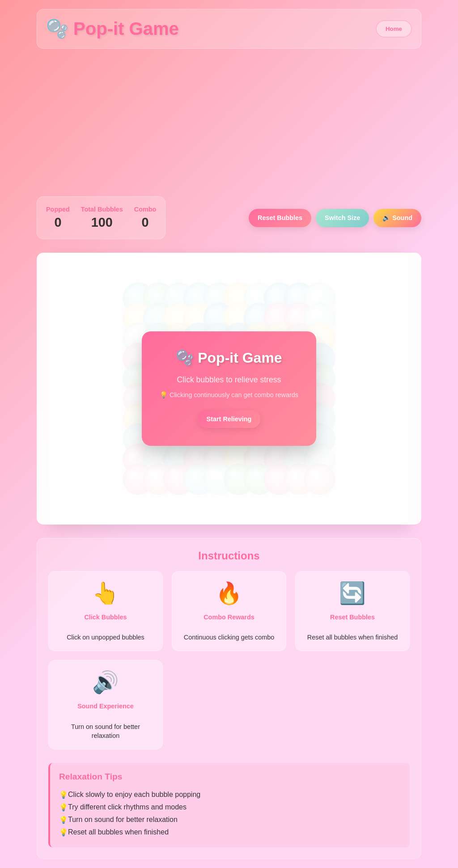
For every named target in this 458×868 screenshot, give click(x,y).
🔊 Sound (397, 218)
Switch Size (342, 218)
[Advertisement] (229, 125)
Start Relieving (229, 419)
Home (394, 29)
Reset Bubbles (280, 218)
